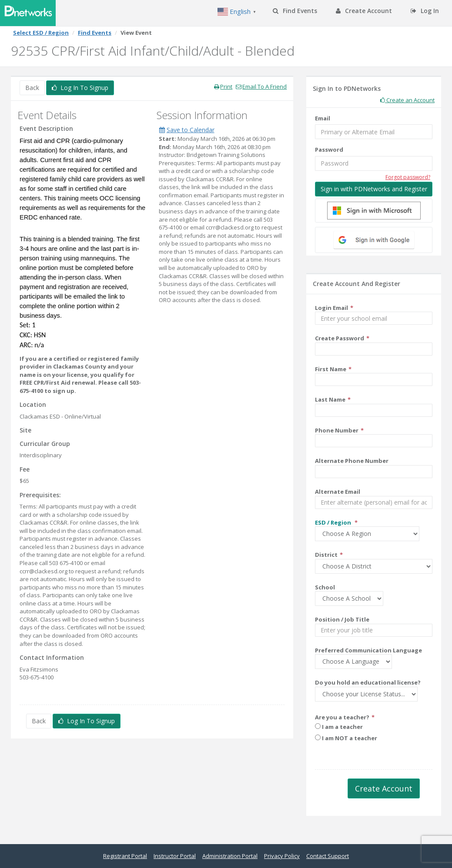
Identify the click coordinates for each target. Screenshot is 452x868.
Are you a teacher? (342, 717)
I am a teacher (339, 727)
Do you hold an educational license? (368, 682)
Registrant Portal (125, 856)
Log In (425, 11)
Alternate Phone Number (352, 461)
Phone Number (337, 430)
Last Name (330, 399)
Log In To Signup (80, 88)
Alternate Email (338, 492)
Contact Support (328, 856)
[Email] (374, 132)
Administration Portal (230, 856)
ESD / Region (334, 522)
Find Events (295, 11)
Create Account (364, 11)
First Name (331, 369)
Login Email (331, 308)
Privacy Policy (282, 856)
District (326, 555)
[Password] (374, 163)
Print (223, 86)
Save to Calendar (187, 130)
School (325, 587)
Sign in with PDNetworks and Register (374, 189)
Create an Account (407, 100)
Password (329, 150)
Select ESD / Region (41, 33)
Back (32, 88)
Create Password (340, 338)
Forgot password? (408, 177)
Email (323, 118)
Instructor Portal (175, 856)
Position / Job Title (342, 619)
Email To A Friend (261, 86)
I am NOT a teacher (346, 738)
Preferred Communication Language (368, 650)
